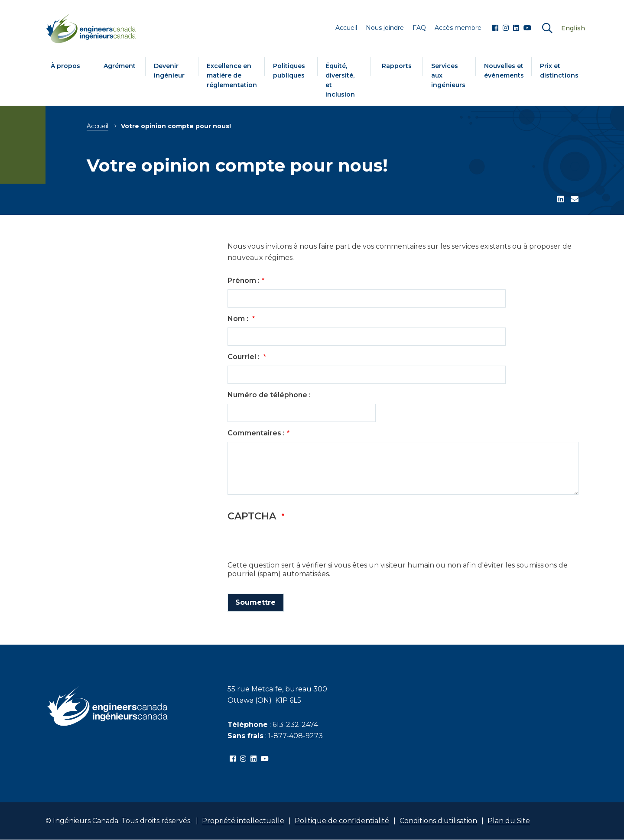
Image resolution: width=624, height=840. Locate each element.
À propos (65, 66)
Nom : (239, 319)
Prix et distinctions (559, 71)
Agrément (120, 66)
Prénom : (244, 281)
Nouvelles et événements (504, 71)
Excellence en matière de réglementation (232, 75)
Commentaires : (256, 433)
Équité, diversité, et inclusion (340, 80)
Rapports (397, 66)
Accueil (97, 126)
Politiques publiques (289, 71)
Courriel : (244, 357)
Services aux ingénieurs (448, 75)
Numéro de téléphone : (269, 395)
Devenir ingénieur (169, 71)
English (573, 28)
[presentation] (293, 544)
